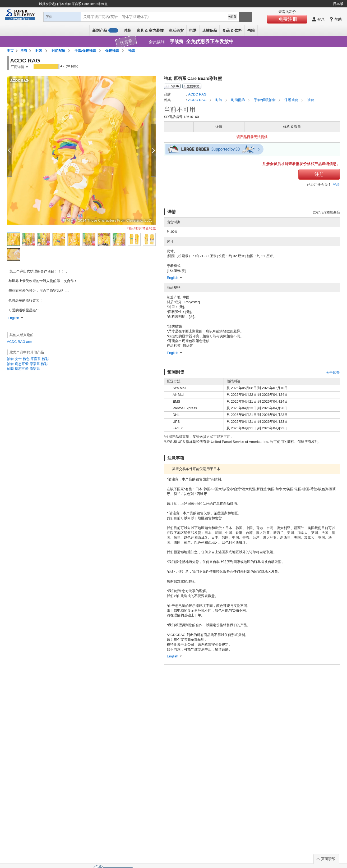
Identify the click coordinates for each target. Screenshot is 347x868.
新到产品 (105, 30)
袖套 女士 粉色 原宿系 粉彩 (28, 359)
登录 (336, 185)
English (173, 86)
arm (29, 342)
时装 (127, 30)
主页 (10, 51)
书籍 (251, 30)
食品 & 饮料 (232, 30)
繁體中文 (193, 86)
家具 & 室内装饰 (150, 30)
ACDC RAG (16, 342)
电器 (193, 30)
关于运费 (333, 373)
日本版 (338, 4)
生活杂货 (176, 30)
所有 (24, 51)
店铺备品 (210, 30)
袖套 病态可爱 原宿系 (23, 369)
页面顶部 (328, 859)
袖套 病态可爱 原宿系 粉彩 (27, 364)
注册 (319, 174)
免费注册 (288, 19)
